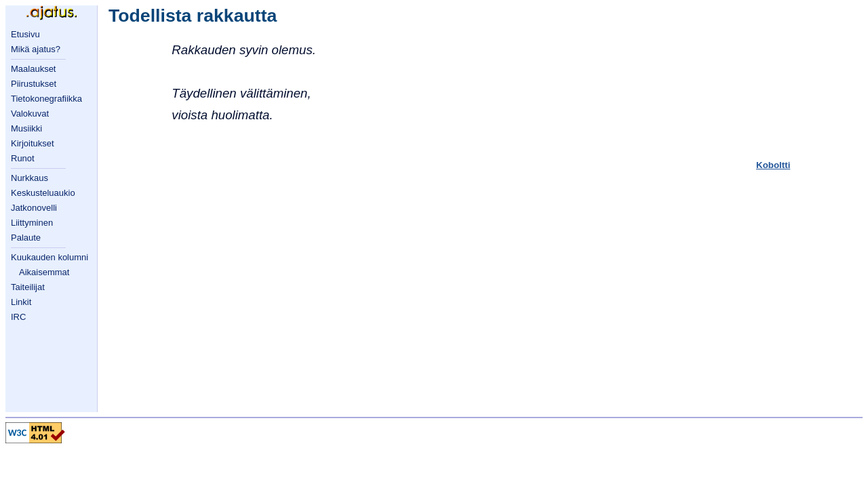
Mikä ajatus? (36, 49)
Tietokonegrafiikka (46, 99)
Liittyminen (32, 223)
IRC (18, 317)
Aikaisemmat (44, 272)
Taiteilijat (28, 287)
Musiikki (26, 128)
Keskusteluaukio (43, 193)
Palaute (26, 238)
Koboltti (773, 165)
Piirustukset (34, 84)
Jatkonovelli (34, 208)
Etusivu (25, 34)
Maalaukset (33, 69)
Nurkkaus (29, 178)
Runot (23, 158)
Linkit (21, 302)
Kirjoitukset (33, 143)
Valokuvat (30, 114)
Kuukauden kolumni (50, 257)
